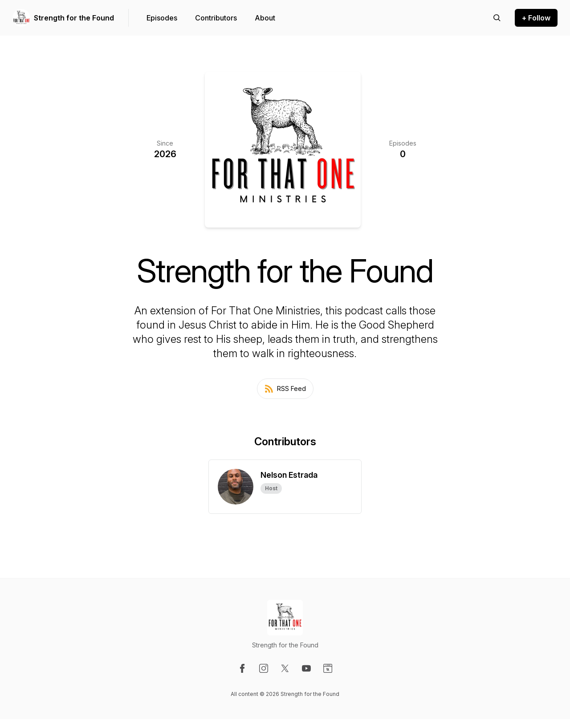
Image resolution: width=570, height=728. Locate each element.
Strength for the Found (74, 18)
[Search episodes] (497, 18)
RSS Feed (285, 389)
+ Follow (536, 18)
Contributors (216, 18)
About (265, 18)
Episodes (162, 18)
